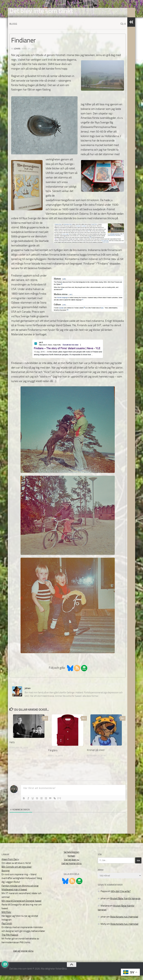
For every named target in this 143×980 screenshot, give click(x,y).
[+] (59, 803)
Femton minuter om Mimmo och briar (20, 890)
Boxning (6, 875)
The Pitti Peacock (10, 940)
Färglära (53, 755)
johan (17, 53)
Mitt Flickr (6, 917)
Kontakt (71, 861)
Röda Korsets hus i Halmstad (124, 921)
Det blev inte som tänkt (41, 11)
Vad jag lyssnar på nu (23, 956)
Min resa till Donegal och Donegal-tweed (21, 906)
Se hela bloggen (71, 857)
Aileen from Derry (10, 864)
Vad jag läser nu (71, 864)
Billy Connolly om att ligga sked (16, 872)
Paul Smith (7, 928)
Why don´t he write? (121, 896)
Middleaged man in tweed (14, 894)
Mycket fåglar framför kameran (125, 903)
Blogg (13, 29)
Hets (12, 747)
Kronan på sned (96, 755)
